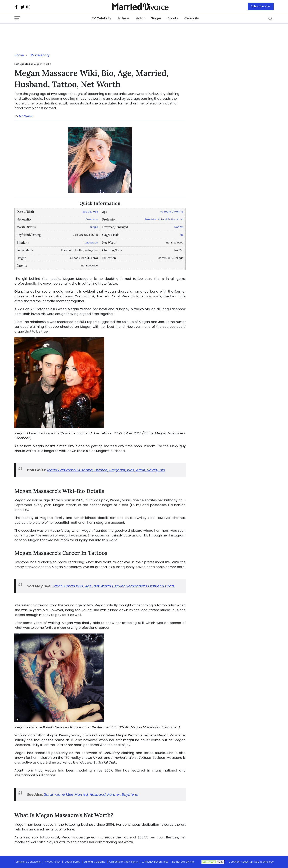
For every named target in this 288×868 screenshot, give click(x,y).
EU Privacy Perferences (155, 862)
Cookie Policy (72, 862)
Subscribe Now (261, 6)
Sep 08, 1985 (90, 212)
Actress (124, 18)
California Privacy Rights (123, 862)
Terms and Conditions (27, 862)
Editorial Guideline (95, 862)
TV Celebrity (101, 18)
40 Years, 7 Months (172, 212)
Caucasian (91, 243)
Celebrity (192, 18)
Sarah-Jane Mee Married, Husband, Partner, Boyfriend (91, 795)
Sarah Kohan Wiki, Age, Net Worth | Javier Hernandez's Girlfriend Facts (113, 586)
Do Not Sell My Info (183, 862)
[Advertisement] (46, 32)
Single (94, 227)
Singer (156, 18)
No (182, 235)
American (92, 219)
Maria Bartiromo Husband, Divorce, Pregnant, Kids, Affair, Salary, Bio (106, 470)
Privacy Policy (53, 862)
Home (19, 55)
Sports (173, 18)
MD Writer (26, 116)
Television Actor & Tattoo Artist (164, 219)
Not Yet (179, 227)
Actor (140, 18)
